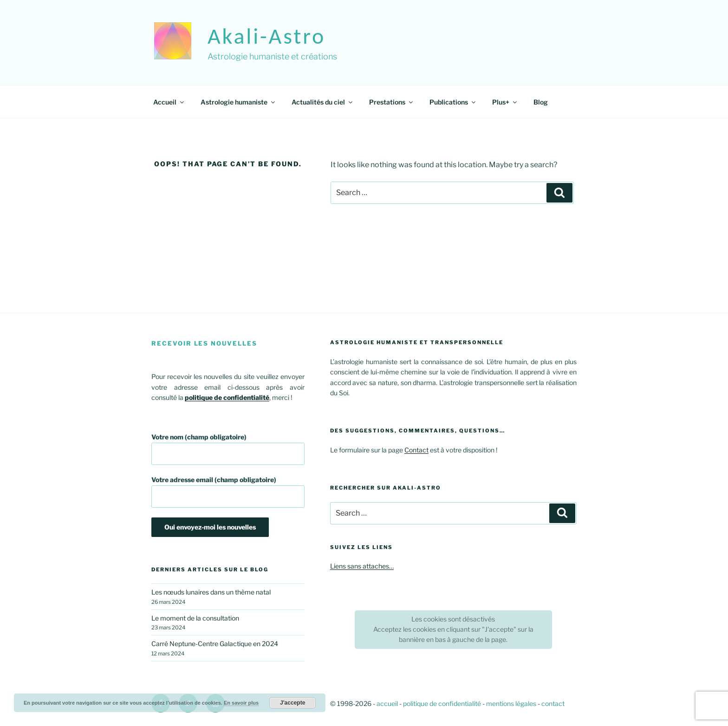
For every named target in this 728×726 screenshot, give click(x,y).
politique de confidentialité (442, 703)
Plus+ (505, 102)
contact (553, 703)
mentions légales (511, 703)
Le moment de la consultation (195, 618)
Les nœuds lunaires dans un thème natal (211, 592)
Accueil (169, 102)
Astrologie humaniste (238, 102)
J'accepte (292, 703)
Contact (416, 450)
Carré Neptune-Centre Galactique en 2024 (215, 644)
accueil (387, 703)
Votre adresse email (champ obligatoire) (228, 492)
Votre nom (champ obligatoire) (228, 449)
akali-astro (266, 36)
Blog (541, 102)
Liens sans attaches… (362, 566)
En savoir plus (241, 703)
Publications (453, 102)
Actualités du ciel (323, 102)
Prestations (392, 102)
